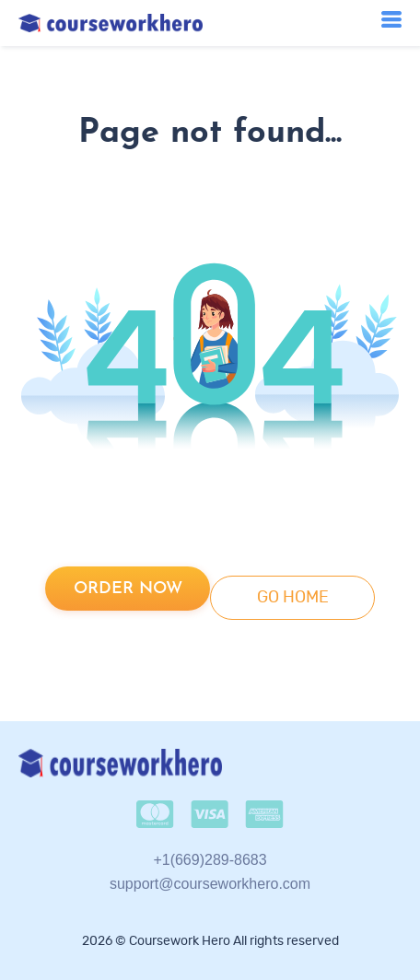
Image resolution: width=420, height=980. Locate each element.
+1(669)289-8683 (210, 860)
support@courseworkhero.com (210, 884)
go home (293, 598)
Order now (128, 589)
